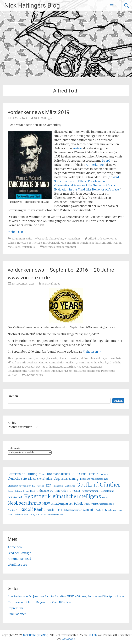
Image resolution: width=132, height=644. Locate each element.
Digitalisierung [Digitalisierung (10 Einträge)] (66, 478)
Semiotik (106, 243)
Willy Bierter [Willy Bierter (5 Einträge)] (36, 515)
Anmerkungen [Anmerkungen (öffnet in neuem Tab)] (96, 165)
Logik (61, 367)
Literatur (64, 358)
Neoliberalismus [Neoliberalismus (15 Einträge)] (24, 503)
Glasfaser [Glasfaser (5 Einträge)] (70, 486)
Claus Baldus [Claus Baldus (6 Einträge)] (87, 474)
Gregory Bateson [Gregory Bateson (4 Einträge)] (15, 491)
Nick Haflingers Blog (32, 6)
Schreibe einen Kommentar (60, 247)
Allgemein (18, 239)
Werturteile (29, 247)
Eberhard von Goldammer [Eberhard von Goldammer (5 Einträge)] (94, 479)
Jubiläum (71, 363)
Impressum (15, 608)
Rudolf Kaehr (59, 371)
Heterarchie (24, 243)
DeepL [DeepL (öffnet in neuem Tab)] (106, 161)
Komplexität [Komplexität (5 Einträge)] (107, 491)
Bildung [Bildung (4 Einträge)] (42, 474)
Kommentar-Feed (19, 559)
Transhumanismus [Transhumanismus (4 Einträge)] (113, 510)
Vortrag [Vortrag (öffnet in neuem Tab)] (78, 148)
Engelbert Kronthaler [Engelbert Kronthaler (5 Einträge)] (19, 486)
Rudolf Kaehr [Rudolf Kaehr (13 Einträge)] (33, 509)
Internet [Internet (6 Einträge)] (75, 491)
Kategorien (15, 448)
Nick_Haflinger (43, 118)
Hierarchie (39, 243)
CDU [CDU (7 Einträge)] (75, 474)
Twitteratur (108, 371)
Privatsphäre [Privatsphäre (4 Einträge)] (13, 510)
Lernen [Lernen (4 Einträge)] (105, 497)
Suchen (13, 396)
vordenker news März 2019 (39, 112)
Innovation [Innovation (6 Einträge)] (61, 491)
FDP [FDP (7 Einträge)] (49, 485)
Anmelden (15, 547)
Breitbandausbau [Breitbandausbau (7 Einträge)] (59, 474)
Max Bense (96, 367)
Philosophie (56, 239)
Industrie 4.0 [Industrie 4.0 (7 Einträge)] (45, 491)
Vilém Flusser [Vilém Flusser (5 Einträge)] (21, 515)
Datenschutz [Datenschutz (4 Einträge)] (102, 474)
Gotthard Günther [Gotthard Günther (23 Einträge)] (98, 485)
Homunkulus (57, 363)
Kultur (30, 239)
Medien (75, 358)
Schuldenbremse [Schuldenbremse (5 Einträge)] (73, 510)
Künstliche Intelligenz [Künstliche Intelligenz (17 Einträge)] (77, 496)
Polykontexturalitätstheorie (25, 371)
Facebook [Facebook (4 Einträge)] (40, 486)
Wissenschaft (72, 239)
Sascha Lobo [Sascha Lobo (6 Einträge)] (54, 510)
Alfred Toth (95, 239)
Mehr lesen (17, 232)
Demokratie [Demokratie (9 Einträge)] (17, 478)
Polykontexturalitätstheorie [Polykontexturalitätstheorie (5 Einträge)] (99, 504)
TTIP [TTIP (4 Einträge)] (10, 515)
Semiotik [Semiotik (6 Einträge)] (89, 510)
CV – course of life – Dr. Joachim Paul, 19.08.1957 (40, 602)
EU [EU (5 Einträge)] (34, 486)
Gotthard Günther (37, 363)
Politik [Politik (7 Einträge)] (78, 504)
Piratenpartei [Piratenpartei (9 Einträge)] (62, 503)
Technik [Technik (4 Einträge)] (100, 510)
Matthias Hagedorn (77, 367)
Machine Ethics (70, 243)
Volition (13, 375)
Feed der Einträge (19, 553)
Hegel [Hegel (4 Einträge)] (33, 491)
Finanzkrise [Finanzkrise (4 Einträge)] (58, 486)
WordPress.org (17, 565)
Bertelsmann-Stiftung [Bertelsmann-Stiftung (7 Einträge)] (23, 474)
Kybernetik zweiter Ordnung (39, 367)
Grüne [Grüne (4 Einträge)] (26, 491)
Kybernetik (41, 239)
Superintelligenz (90, 371)
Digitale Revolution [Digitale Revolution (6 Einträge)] (40, 479)
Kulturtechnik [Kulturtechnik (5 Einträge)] (15, 497)
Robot (46, 371)
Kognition (83, 363)
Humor (30, 358)
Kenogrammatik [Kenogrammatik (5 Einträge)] (90, 491)
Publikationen (17, 614)
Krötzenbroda (99, 363)
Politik (100, 358)
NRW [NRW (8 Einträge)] (46, 504)
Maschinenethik (90, 243)
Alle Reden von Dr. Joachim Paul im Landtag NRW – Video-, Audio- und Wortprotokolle (66, 596)
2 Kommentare (34, 375)
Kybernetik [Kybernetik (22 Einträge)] (38, 496)
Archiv (12, 423)
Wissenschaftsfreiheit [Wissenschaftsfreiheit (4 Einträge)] (54, 515)
